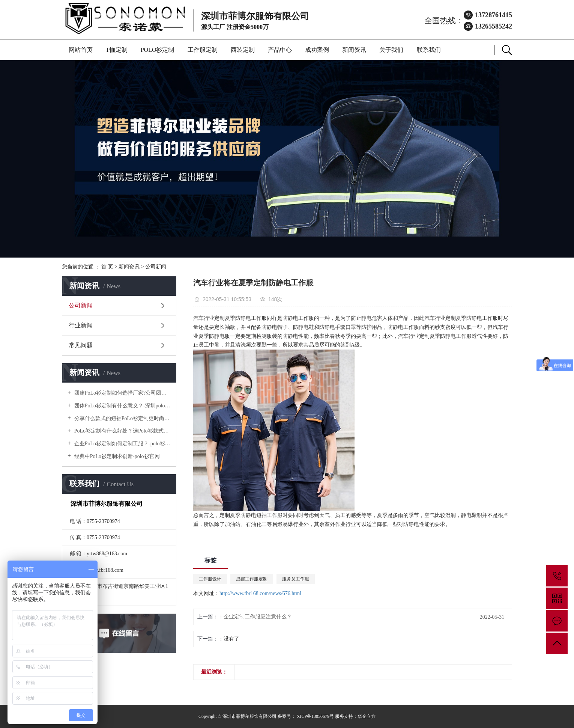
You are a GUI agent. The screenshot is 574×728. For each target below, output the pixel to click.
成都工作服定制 (252, 579)
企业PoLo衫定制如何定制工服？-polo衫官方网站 (122, 444)
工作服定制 (203, 50)
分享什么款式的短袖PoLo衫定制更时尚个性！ (122, 418)
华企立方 (367, 716)
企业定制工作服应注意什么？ (258, 617)
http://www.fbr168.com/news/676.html (260, 593)
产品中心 (280, 50)
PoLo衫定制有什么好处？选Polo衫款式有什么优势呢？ (122, 431)
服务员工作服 (296, 579)
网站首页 (81, 50)
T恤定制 (117, 50)
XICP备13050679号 (315, 716)
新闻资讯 (354, 50)
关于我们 (391, 50)
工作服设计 (210, 579)
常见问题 (81, 345)
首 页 (107, 267)
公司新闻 (156, 267)
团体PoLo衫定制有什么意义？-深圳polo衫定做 (122, 406)
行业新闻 (81, 325)
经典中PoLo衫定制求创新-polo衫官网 (116, 456)
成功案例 (317, 50)
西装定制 (243, 50)
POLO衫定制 (158, 50)
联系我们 (429, 50)
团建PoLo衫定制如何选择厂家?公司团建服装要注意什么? (122, 393)
